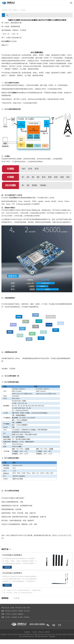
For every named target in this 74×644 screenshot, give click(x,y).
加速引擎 (24, 63)
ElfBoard (41, 632)
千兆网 (40, 58)
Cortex (68, 210)
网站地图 (52, 636)
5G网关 (14, 198)
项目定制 (8, 611)
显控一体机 (26, 608)
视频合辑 (21, 614)
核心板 (38, 210)
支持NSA (26, 159)
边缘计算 (67, 219)
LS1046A (22, 61)
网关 (64, 55)
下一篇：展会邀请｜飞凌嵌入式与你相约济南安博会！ (17, 593)
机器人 (10, 506)
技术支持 (14, 611)
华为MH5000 (11, 159)
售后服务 (21, 611)
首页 (10, 10)
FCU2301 (13, 41)
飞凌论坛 (34, 632)
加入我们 (21, 617)
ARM (13, 61)
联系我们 (27, 617)
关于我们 (8, 617)
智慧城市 (8, 69)
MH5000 (4, 63)
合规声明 (47, 632)
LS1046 (13, 63)
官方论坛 (27, 611)
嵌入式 (10, 55)
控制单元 (16, 55)
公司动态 (23, 10)
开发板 (12, 608)
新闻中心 (16, 10)
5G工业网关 (6, 41)
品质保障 (14, 617)
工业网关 (36, 52)
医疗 (17, 69)
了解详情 (7, 567)
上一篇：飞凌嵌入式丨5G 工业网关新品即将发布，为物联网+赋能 (21, 590)
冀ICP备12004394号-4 (42, 636)
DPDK (34, 201)
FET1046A (27, 210)
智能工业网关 (15, 498)
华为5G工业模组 (65, 61)
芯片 (70, 55)
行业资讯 (7, 16)
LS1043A (8, 103)
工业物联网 (8, 502)
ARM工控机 (19, 608)
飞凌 (28, 535)
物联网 (62, 304)
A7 (66, 213)
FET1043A (16, 210)
